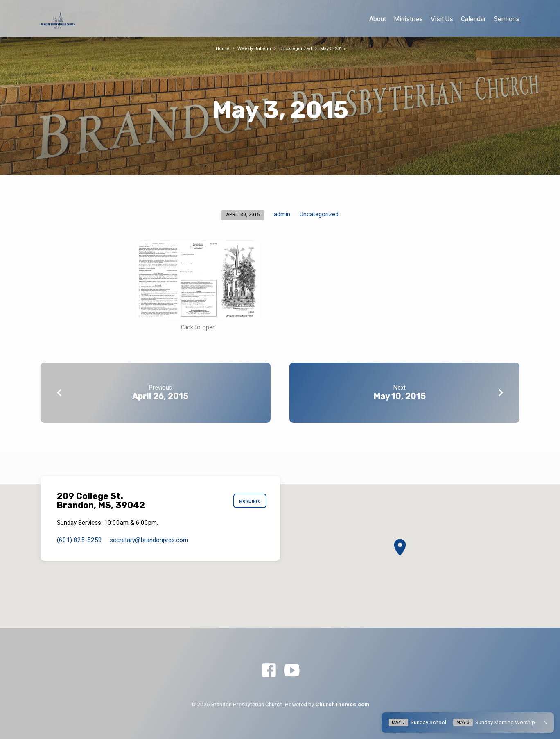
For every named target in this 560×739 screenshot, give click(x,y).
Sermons (507, 19)
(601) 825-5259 (79, 540)
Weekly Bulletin (252, 48)
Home (220, 48)
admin (282, 214)
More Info (247, 501)
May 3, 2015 (334, 48)
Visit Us (442, 19)
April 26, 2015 (160, 396)
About (378, 19)
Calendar (473, 19)
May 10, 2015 (400, 396)
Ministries (408, 19)
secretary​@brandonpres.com (149, 540)
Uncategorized (295, 48)
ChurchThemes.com (342, 704)
